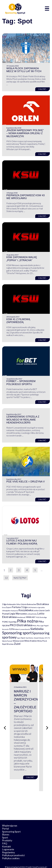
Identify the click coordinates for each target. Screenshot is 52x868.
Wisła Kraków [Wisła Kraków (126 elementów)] (31, 641)
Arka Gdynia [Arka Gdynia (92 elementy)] (21, 604)
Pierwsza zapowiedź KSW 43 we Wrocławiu (26, 197)
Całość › (43, 89)
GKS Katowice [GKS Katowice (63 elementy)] (33, 607)
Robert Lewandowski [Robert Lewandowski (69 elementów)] (22, 629)
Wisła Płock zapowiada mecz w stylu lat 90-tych (24, 70)
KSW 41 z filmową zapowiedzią (18, 321)
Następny (20, 578)
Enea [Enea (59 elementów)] (4, 607)
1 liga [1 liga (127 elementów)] (4, 604)
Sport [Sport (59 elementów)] (19, 638)
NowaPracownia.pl (39, 861)
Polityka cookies (11, 852)
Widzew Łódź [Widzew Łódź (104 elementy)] (18, 641)
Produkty (7, 834)
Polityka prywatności (13, 849)
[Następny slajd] (47, 725)
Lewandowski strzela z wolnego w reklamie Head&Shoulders (23, 420)
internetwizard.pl (30, 863)
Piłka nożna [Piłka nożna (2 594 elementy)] (27, 621)
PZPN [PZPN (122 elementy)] (12, 629)
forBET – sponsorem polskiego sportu (21, 383)
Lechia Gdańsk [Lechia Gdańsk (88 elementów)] (39, 610)
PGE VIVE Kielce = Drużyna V (26, 482)
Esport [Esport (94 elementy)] (9, 607)
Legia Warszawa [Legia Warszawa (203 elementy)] (18, 614)
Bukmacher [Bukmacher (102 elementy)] (32, 604)
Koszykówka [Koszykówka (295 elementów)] (26, 610)
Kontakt (7, 840)
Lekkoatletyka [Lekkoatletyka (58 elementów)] (32, 614)
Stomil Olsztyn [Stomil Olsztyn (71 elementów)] (39, 638)
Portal (5, 822)
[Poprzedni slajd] (5, 725)
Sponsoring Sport (11, 825)
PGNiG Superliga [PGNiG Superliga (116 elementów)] (9, 622)
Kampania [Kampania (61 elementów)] (14, 611)
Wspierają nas (10, 819)
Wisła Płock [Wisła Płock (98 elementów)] (42, 641)
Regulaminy (8, 846)
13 (6, 578)
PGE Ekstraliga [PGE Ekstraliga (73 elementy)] (41, 617)
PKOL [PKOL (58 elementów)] (35, 626)
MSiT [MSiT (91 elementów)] (34, 617)
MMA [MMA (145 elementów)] (29, 617)
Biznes (6, 828)
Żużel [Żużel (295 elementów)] (17, 644)
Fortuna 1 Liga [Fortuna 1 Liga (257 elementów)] (20, 607)
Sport (5, 831)
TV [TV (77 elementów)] (49, 638)
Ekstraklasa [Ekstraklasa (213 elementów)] (43, 604)
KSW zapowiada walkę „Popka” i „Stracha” (22, 259)
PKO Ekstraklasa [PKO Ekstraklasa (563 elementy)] (21, 625)
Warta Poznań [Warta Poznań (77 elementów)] (7, 641)
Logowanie (8, 843)
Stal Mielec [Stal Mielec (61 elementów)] (30, 638)
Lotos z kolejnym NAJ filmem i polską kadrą (22, 542)
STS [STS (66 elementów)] (46, 638)
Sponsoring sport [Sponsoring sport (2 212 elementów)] (17, 633)
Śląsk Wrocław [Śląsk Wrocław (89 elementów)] (8, 644)
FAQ (5, 837)
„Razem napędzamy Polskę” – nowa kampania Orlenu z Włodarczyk (25, 133)
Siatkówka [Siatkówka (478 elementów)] (37, 629)
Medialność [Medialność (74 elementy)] (21, 617)
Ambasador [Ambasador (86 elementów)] (11, 604)
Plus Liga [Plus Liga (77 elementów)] (40, 626)
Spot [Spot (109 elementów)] (23, 638)
